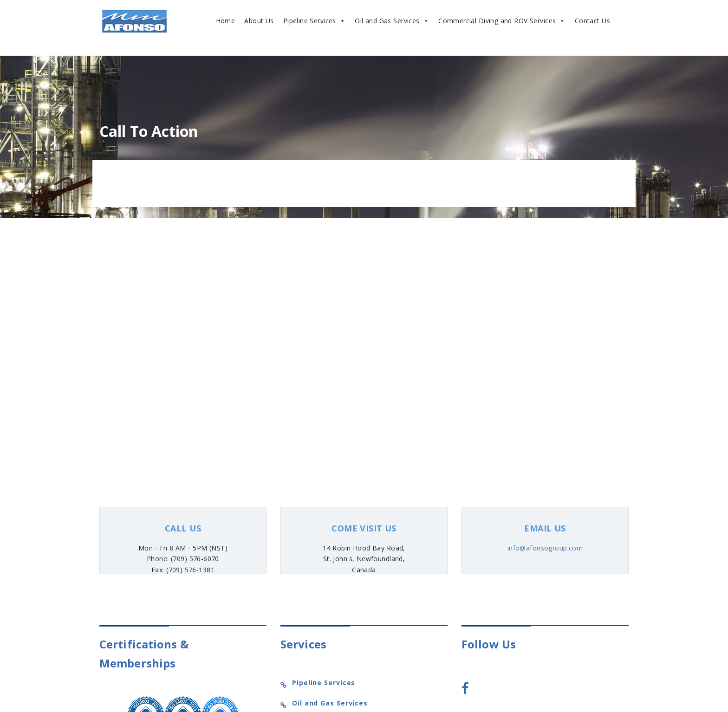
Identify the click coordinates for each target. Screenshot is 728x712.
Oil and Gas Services (392, 21)
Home (226, 21)
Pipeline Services (315, 21)
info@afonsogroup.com (545, 548)
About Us (259, 21)
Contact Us (592, 21)
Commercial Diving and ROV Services (502, 21)
